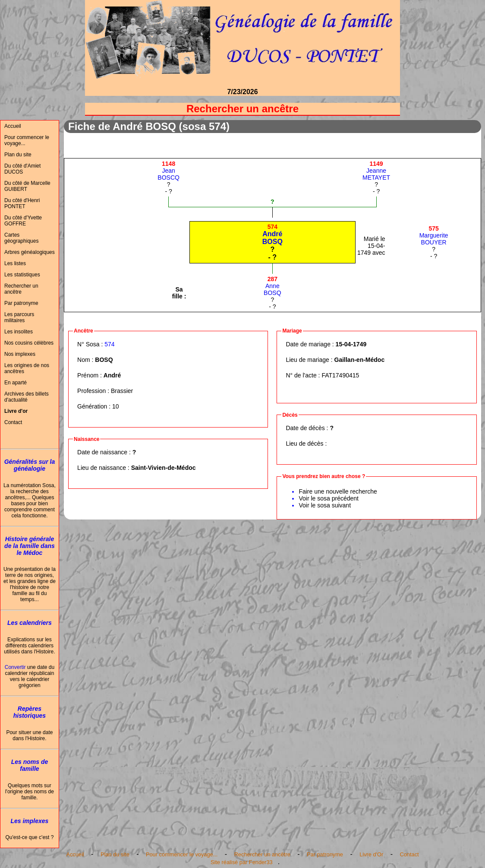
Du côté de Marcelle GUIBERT (27, 186)
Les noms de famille (30, 765)
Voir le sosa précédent (329, 498)
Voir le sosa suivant (325, 505)
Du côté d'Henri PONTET (22, 203)
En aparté (16, 383)
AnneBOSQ (272, 286)
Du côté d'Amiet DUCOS (22, 169)
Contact (13, 422)
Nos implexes (20, 354)
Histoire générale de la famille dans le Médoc (30, 546)
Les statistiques (22, 275)
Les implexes (29, 821)
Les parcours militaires (19, 317)
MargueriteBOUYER (434, 235)
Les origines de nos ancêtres (27, 368)
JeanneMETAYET (376, 171)
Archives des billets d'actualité (27, 397)
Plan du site (18, 155)
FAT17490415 (340, 375)
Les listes (15, 263)
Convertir (15, 667)
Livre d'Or (371, 854)
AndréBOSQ (272, 234)
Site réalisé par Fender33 (242, 862)
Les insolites (19, 332)
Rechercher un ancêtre (21, 289)
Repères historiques (30, 712)
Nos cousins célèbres (29, 343)
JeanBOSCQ (168, 171)
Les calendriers (30, 623)
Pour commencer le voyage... (27, 140)
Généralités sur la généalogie (30, 465)
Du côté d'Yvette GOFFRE (23, 221)
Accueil (13, 126)
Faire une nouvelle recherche (338, 491)
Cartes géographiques (21, 238)
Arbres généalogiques (30, 252)
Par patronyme (21, 303)
